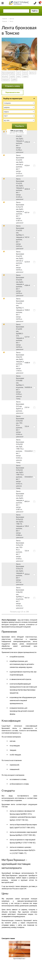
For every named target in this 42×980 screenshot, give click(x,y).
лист (19, 73)
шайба (14, 80)
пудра (25, 76)
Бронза (12, 19)
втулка (5, 76)
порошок (6, 80)
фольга (33, 73)
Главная (5, 19)
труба (12, 76)
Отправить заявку (12, 86)
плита (25, 73)
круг (19, 76)
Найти (35, 11)
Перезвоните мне (13, 92)
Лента (11, 21)
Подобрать (20, 126)
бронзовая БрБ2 (8, 73)
